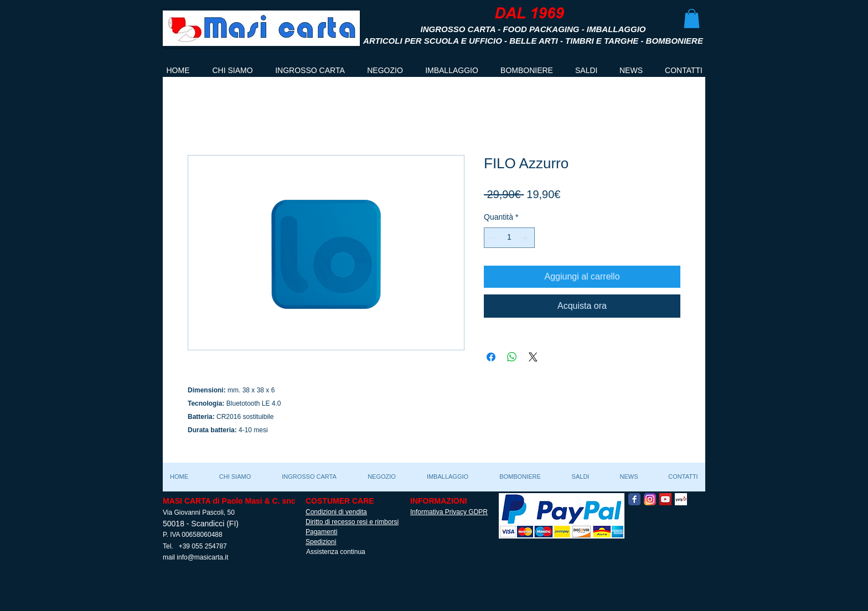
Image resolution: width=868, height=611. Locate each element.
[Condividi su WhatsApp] (512, 357)
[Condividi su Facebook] (491, 357)
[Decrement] (492, 238)
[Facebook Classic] (634, 499)
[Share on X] (533, 357)
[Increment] (526, 238)
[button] (692, 19)
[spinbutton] (509, 238)
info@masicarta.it (202, 557)
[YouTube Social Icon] (665, 499)
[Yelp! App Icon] (681, 499)
